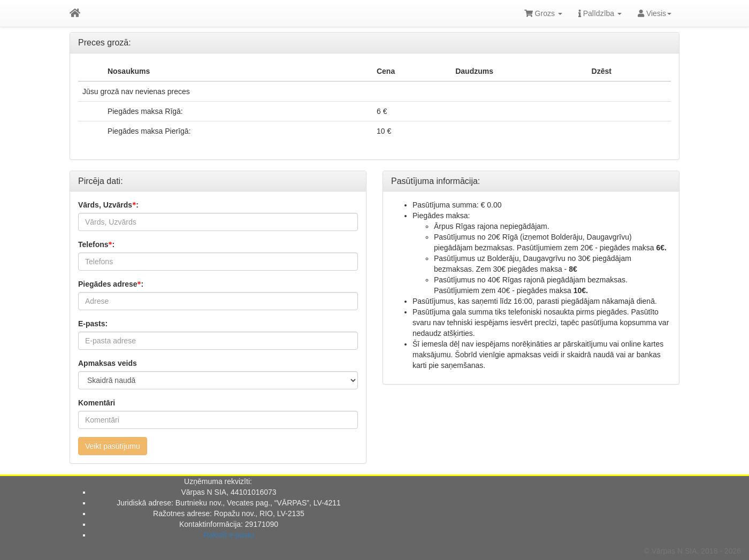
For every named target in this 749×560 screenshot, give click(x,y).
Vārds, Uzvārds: (108, 205)
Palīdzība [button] (600, 13)
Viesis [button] (655, 13)
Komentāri (97, 403)
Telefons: (96, 244)
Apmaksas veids (108, 363)
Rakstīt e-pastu (228, 535)
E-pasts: (93, 324)
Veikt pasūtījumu (113, 446)
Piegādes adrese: (111, 284)
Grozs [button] (543, 13)
